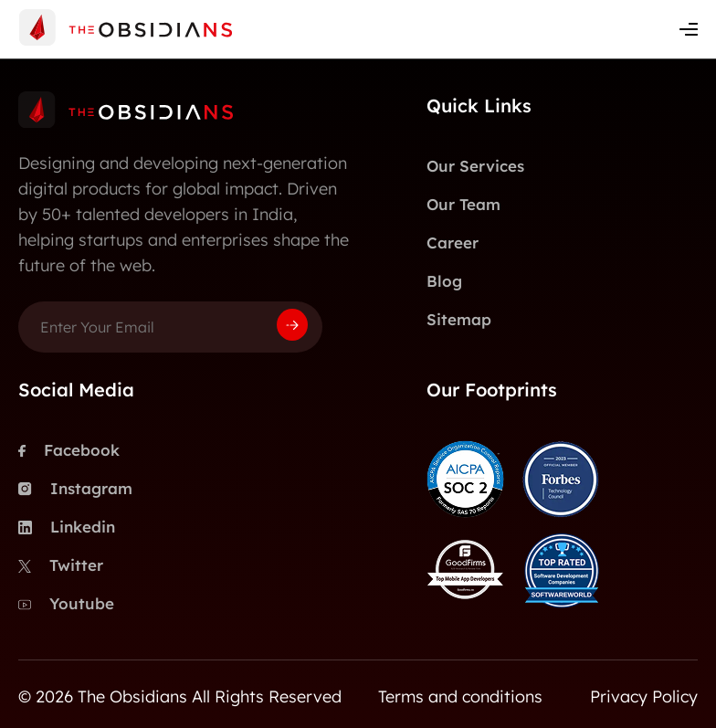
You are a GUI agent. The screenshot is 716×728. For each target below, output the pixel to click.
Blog (444, 281)
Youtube (66, 604)
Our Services (475, 166)
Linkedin (67, 527)
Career (453, 243)
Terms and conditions (460, 696)
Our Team (463, 204)
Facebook (69, 450)
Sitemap (459, 319)
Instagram (75, 489)
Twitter (61, 565)
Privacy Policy (644, 696)
